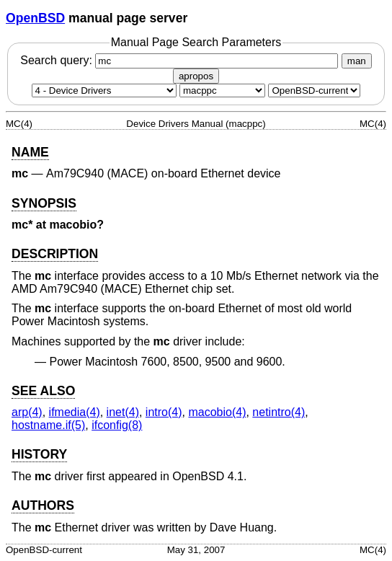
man (357, 61)
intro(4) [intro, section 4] (164, 412)
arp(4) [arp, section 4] (27, 412)
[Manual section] (104, 90)
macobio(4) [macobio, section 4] (217, 412)
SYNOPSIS (44, 203)
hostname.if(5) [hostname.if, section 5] (48, 425)
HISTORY (39, 454)
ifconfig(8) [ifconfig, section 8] (117, 425)
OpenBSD (35, 18)
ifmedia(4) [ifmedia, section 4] (75, 412)
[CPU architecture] (222, 90)
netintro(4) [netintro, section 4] (279, 412)
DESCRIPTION (55, 254)
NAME (30, 152)
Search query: (181, 60)
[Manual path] (314, 90)
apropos (196, 76)
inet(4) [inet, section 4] (123, 412)
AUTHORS (43, 505)
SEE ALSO (43, 391)
